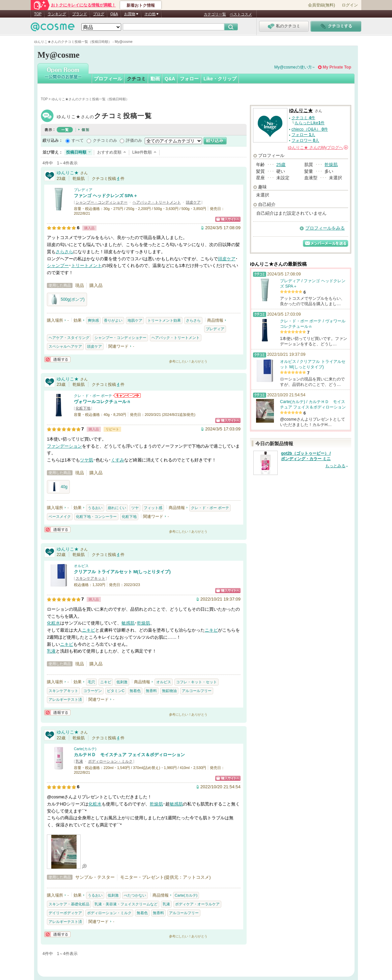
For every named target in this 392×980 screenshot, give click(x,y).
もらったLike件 (310, 123)
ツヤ (135, 508)
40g (58, 487)
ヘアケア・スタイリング (69, 338)
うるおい (95, 508)
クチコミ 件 (303, 118)
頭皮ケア (193, 202)
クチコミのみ (105, 140)
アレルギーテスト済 (65, 699)
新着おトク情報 (141, 5)
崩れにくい (117, 508)
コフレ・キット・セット (197, 682)
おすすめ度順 (109, 152)
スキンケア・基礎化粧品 (69, 904)
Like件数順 (142, 152)
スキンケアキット (90, 578)
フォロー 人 (303, 135)
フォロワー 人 (305, 140)
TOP (38, 14)
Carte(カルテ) (85, 749)
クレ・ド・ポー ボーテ (93, 396)
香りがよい (113, 320)
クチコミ (136, 79)
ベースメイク (60, 517)
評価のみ (134, 140)
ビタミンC (116, 691)
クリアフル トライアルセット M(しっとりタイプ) (122, 572)
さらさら (64, 252)
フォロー (189, 79)
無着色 (135, 691)
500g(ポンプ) (67, 299)
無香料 (151, 691)
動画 (155, 79)
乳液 (51, 651)
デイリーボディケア (65, 913)
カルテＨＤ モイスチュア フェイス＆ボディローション (129, 755)
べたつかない (135, 895)
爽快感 (93, 320)
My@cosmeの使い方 (293, 67)
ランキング (57, 14)
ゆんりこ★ (104, 117)
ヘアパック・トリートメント (157, 202)
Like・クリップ (220, 79)
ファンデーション (64, 446)
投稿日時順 (76, 152)
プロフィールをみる (325, 228)
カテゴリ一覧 (215, 14)
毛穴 (91, 682)
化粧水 (53, 623)
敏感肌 (128, 623)
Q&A (114, 14)
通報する (57, 359)
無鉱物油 (169, 691)
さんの (318, 148)
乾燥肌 (144, 623)
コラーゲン (93, 691)
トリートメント (87, 266)
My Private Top (337, 67)
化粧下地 (83, 408)
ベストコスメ (241, 14)
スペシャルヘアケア (65, 346)
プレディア (83, 190)
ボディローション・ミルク (110, 761)
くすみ (118, 460)
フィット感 (153, 508)
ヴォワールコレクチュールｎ (102, 402)
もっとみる (335, 466)
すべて (78, 140)
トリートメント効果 (164, 320)
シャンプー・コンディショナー (102, 202)
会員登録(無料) (321, 5)
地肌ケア (135, 320)
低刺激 (122, 682)
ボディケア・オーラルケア (197, 904)
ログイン (350, 5)
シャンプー (58, 266)
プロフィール (108, 79)
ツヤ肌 (87, 460)
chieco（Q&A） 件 (310, 129)
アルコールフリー (197, 691)
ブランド (80, 14)
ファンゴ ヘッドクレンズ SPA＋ (106, 196)
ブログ (99, 14)
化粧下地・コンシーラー (96, 517)
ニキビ (89, 630)
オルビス (81, 566)
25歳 (281, 165)
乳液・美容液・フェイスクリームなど (126, 904)
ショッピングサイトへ (228, 219)
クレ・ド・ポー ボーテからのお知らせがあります (127, 395)
